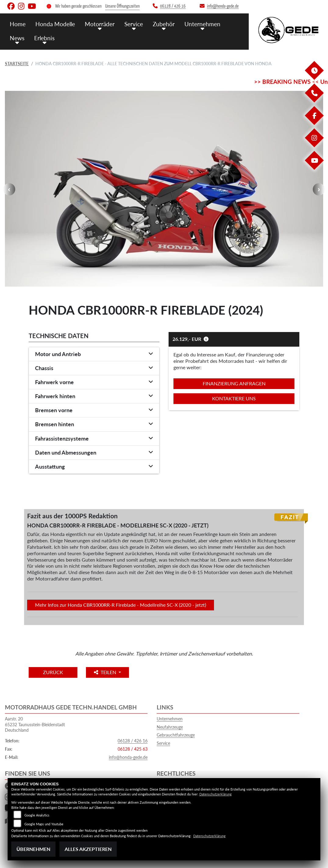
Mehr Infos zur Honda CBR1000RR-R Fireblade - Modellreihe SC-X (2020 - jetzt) (121, 605)
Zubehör (164, 24)
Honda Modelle (55, 24)
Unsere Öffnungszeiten (122, 6)
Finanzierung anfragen (234, 383)
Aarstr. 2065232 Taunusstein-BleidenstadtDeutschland (35, 724)
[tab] (94, 354)
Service (134, 24)
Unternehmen (202, 24)
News (17, 37)
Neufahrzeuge (170, 727)
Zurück (54, 672)
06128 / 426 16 (133, 741)
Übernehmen (33, 849)
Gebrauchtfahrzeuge (176, 735)
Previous (9, 189)
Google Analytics (37, 815)
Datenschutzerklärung (216, 794)
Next (319, 189)
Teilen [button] (107, 672)
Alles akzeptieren (88, 849)
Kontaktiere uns (234, 398)
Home (18, 24)
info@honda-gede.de (128, 757)
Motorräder (100, 24)
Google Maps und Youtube (44, 824)
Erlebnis (44, 37)
